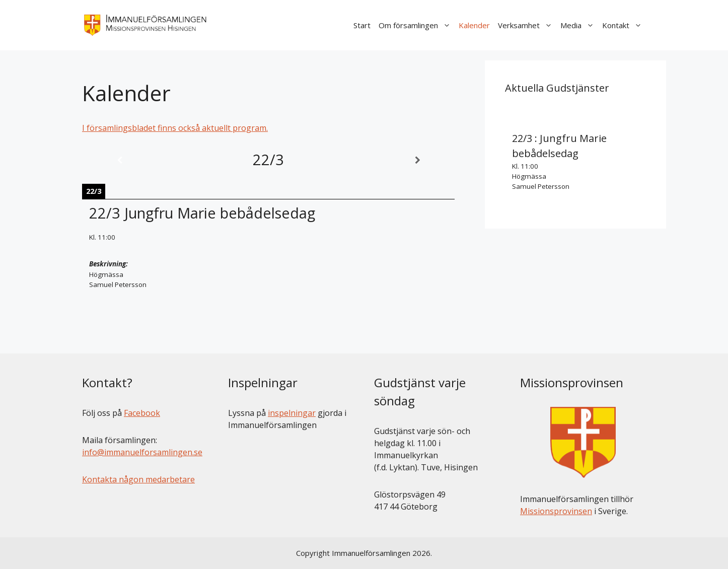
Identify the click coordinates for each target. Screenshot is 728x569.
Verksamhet (527, 25)
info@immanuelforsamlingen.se (142, 452)
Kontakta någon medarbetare (138, 479)
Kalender (474, 25)
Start (362, 25)
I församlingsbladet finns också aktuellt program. (175, 128)
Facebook (142, 413)
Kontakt (624, 25)
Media (579, 25)
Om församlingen (417, 25)
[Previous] (119, 160)
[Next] (417, 160)
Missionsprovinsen (556, 511)
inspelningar (292, 413)
